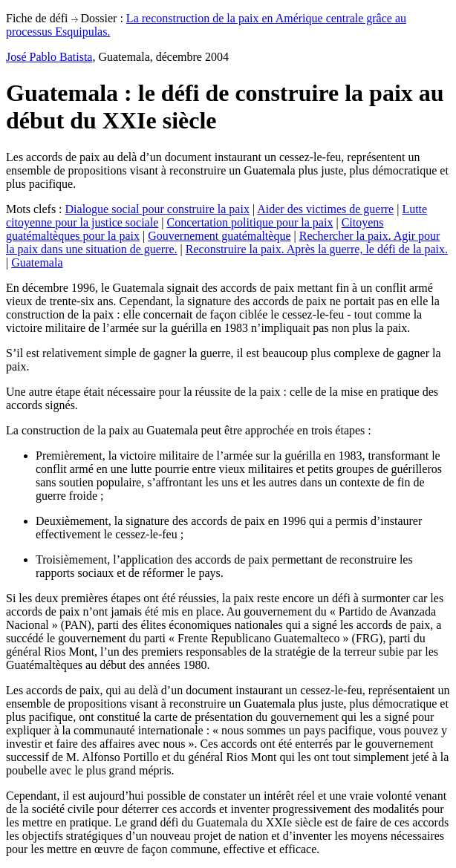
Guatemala (37, 262)
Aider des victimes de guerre (325, 209)
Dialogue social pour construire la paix (157, 209)
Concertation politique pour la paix (250, 222)
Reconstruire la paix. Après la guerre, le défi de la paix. (317, 249)
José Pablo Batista (49, 57)
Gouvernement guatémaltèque (219, 236)
